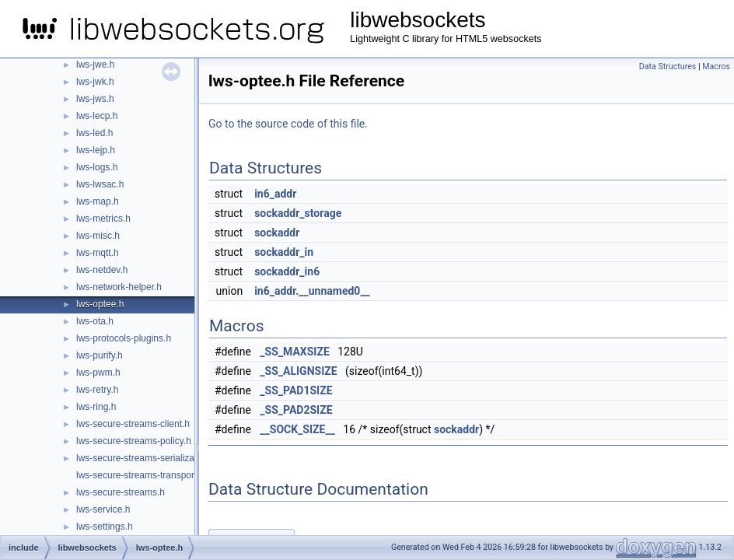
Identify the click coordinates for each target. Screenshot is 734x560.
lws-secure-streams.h (121, 492)
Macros (716, 66)
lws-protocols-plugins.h (124, 338)
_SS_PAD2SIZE (296, 410)
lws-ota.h (95, 321)
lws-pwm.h (98, 373)
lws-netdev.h (102, 270)
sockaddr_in (284, 252)
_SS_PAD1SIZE (296, 390)
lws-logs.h (97, 167)
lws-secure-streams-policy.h (134, 441)
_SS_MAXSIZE (294, 352)
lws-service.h (103, 509)
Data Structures (668, 66)
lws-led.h (94, 133)
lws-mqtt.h (98, 253)
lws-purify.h (100, 355)
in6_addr (275, 194)
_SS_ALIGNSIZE (298, 371)
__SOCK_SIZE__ (297, 429)
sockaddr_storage (298, 213)
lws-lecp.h (97, 116)
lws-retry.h (97, 390)
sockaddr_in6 (287, 271)
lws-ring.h (96, 407)
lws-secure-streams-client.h (133, 424)
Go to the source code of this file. (288, 124)
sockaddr (277, 233)
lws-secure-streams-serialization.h (147, 458)
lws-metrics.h (103, 219)
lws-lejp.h (96, 150)
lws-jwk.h (95, 82)
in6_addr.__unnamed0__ (312, 291)
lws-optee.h (100, 304)
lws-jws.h (95, 99)
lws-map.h (98, 201)
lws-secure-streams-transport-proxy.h (153, 475)
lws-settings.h (105, 527)
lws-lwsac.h (100, 184)
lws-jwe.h (95, 65)
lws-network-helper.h (119, 287)
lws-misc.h (98, 236)
